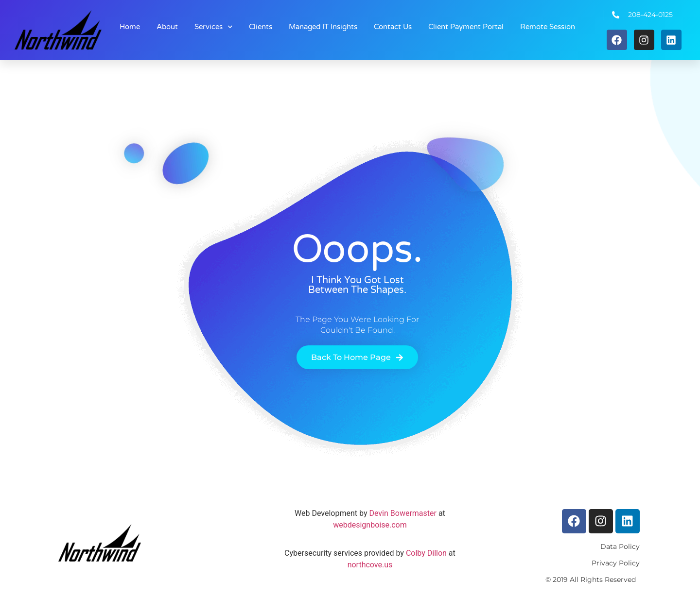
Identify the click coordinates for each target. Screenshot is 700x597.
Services (214, 27)
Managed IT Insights (323, 27)
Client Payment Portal (466, 27)
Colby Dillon (425, 553)
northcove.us (370, 565)
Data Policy (620, 546)
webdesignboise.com (370, 525)
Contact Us (393, 27)
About (167, 27)
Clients (261, 27)
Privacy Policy (616, 563)
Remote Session (548, 27)
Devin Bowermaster (402, 513)
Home (130, 27)
